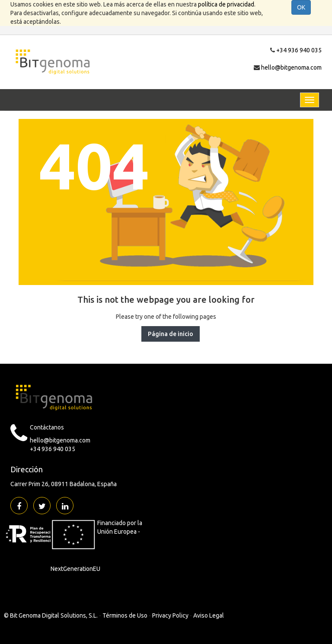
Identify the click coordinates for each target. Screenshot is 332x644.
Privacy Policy (170, 615)
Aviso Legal (209, 615)
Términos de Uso (125, 615)
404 (94, 165)
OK (301, 7)
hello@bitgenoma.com (291, 67)
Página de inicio (171, 334)
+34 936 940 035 (299, 50)
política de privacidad (226, 4)
